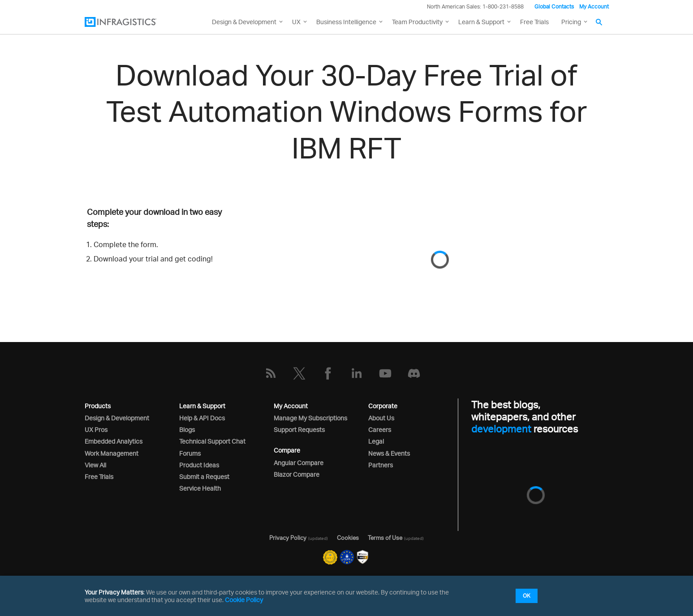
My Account (594, 6)
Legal (376, 441)
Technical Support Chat (212, 441)
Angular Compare (299, 463)
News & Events (389, 453)
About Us (381, 418)
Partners (381, 465)
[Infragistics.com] (129, 22)
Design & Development (117, 418)
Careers (380, 430)
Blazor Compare (297, 474)
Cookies (348, 538)
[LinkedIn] (357, 373)
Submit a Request (204, 477)
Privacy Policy (288, 538)
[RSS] (271, 373)
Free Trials (534, 22)
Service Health (200, 488)
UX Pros (96, 430)
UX (296, 22)
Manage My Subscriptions (310, 418)
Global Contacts (554, 6)
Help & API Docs (202, 418)
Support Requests (299, 430)
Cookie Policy (244, 600)
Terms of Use (385, 538)
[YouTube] (385, 373)
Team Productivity (417, 22)
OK (527, 596)
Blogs (187, 430)
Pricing (571, 22)
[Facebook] (328, 373)
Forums (190, 453)
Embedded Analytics (114, 441)
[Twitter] (299, 373)
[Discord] (414, 373)
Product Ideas (199, 465)
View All (95, 465)
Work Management (112, 453)
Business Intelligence (346, 22)
